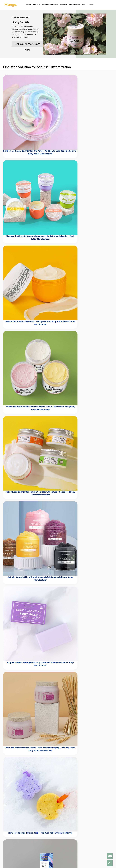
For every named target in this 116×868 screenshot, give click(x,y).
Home (29, 4)
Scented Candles (42, 852)
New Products (40, 837)
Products (64, 4)
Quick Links (80, 833)
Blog (84, 4)
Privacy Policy (60, 846)
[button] (4, 558)
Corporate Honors (62, 841)
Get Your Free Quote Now (27, 45)
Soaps (37, 849)
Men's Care (39, 846)
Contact (91, 4)
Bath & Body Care (42, 843)
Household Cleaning (43, 855)
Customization (75, 4)
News (76, 837)
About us (36, 4)
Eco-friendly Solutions (50, 4)
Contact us (79, 840)
